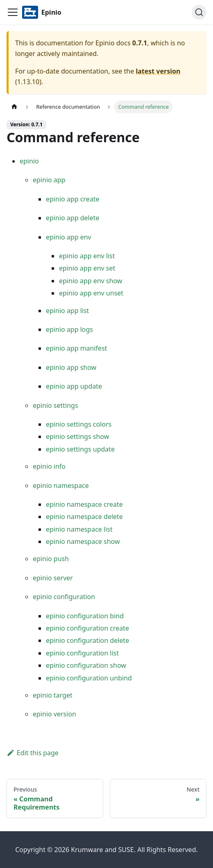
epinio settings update (80, 449)
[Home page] (14, 107)
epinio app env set (87, 268)
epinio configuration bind (85, 616)
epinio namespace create (84, 504)
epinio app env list (87, 256)
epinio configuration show (86, 665)
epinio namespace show (83, 541)
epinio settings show (77, 436)
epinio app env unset (91, 293)
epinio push (51, 559)
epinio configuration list (82, 653)
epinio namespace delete (84, 517)
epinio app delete (73, 218)
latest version (158, 71)
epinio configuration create (87, 628)
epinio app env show (91, 281)
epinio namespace (61, 485)
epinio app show (71, 367)
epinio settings (56, 405)
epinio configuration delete (87, 640)
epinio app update (74, 386)
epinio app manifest (77, 348)
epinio (29, 161)
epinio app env (69, 237)
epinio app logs (69, 329)
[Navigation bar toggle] (13, 12)
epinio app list (67, 311)
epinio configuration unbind (89, 678)
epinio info (49, 466)
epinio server (53, 578)
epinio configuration (64, 597)
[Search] (199, 12)
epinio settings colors (79, 424)
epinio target (53, 695)
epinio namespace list (79, 529)
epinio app (49, 180)
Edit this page (33, 753)
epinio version (54, 714)
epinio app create (73, 199)
